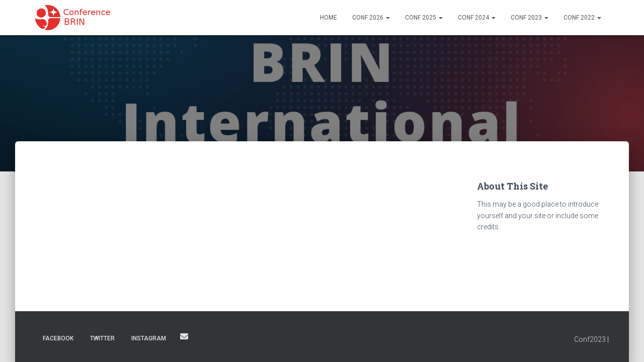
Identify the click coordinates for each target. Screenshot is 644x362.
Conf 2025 (424, 18)
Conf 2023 (530, 18)
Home (329, 18)
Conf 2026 (371, 18)
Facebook (58, 338)
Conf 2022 (582, 18)
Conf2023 (590, 339)
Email (184, 336)
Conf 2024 (477, 18)
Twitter (102, 338)
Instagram (149, 338)
